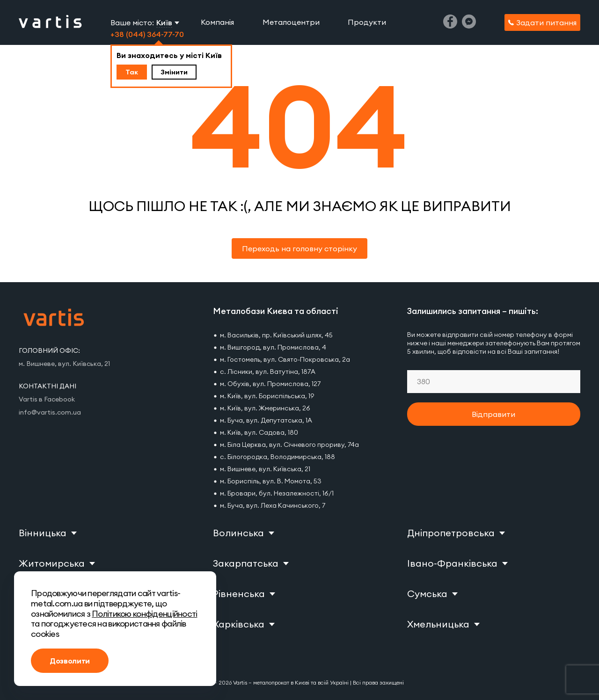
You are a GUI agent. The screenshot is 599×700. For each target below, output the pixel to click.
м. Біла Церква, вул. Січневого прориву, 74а (289, 445)
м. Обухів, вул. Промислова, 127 (270, 384)
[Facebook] (450, 26)
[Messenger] (469, 26)
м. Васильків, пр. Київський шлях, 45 (276, 335)
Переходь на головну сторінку (299, 248)
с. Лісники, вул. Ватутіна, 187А (268, 372)
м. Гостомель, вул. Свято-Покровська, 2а (285, 359)
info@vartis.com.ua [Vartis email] (50, 412)
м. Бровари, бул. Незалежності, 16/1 (277, 493)
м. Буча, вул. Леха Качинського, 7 (273, 505)
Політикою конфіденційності (144, 614)
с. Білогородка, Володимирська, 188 (278, 457)
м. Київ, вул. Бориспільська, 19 (267, 396)
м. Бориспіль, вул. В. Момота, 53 (271, 481)
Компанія (217, 22)
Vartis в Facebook (47, 399)
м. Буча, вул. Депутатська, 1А (266, 420)
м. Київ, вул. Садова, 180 (259, 432)
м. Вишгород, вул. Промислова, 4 (273, 347)
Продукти (367, 22)
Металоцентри (291, 22)
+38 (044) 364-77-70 (147, 34)
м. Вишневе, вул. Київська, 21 (265, 469)
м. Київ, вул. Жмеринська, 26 (265, 408)
